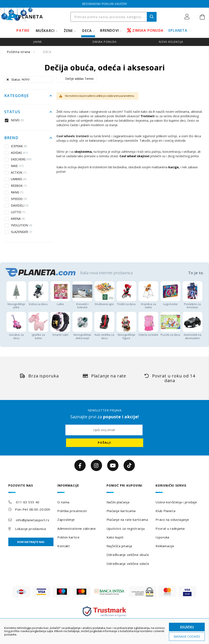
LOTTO (15, 212)
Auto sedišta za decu (104, 335)
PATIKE (23, 30)
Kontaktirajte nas (31, 542)
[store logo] (23, 17)
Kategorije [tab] (17, 96)
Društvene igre (104, 302)
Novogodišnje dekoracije (82, 335)
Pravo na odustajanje (172, 520)
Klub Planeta (165, 511)
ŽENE (68, 31)
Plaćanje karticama (121, 511)
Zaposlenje (66, 520)
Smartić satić (60, 333)
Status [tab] (12, 112)
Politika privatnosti (72, 511)
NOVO (14, 120)
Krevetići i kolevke (82, 304)
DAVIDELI (17, 206)
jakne (38, 42)
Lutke (60, 302)
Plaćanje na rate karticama (127, 520)
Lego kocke (170, 302)
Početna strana (19, 52)
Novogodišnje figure (126, 335)
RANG (14, 192)
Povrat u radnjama (170, 528)
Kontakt (63, 546)
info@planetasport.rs (33, 520)
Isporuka (162, 537)
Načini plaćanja (118, 502)
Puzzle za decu (170, 333)
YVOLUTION (18, 225)
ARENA (15, 219)
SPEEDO (16, 199)
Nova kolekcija (171, 42)
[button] (188, 17)
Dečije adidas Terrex (79, 79)
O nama (63, 502)
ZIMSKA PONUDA (145, 30)
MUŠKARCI (45, 31)
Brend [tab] (11, 138)
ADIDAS (16, 153)
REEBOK (16, 186)
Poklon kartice (68, 537)
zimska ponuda (104, 42)
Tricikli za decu (126, 302)
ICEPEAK (16, 146)
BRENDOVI (110, 30)
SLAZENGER (18, 232)
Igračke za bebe (38, 335)
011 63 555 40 (28, 502)
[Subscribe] (105, 443)
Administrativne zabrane (76, 528)
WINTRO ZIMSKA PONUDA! (104, 4)
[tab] (31, 488)
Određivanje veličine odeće (128, 564)
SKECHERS (18, 159)
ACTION (16, 173)
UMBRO (16, 179)
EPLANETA (178, 30)
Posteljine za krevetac (192, 304)
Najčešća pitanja (119, 546)
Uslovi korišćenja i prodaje (176, 502)
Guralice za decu (16, 335)
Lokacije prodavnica (31, 529)
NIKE (14, 166)
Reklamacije (165, 546)
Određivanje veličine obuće (128, 555)
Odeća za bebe (148, 333)
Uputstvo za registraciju (126, 528)
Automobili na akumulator (192, 335)
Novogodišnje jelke (16, 304)
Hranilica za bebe (148, 304)
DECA (87, 31)
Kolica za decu (38, 302)
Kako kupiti (115, 537)
